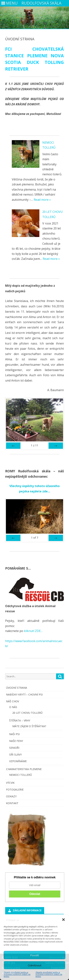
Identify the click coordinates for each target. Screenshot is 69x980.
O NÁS (13, 707)
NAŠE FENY (16, 741)
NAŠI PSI (14, 734)
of (35, 538)
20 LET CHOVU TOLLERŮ (27, 713)
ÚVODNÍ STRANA (17, 688)
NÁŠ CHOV (13, 701)
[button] (63, 920)
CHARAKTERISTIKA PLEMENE (24, 769)
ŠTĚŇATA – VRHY (20, 720)
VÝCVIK (10, 783)
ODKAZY (11, 796)
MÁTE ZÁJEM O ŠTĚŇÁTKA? (29, 726)
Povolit (35, 955)
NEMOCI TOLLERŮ (21, 775)
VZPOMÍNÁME (18, 761)
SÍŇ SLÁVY (15, 755)
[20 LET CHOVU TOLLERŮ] (26, 224)
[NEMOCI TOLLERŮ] (26, 155)
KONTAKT (12, 803)
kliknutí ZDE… (33, 631)
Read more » (42, 200)
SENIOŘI (14, 748)
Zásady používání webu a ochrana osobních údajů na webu (17, 974)
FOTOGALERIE (15, 790)
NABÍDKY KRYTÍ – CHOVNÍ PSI (24, 694)
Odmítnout (35, 965)
